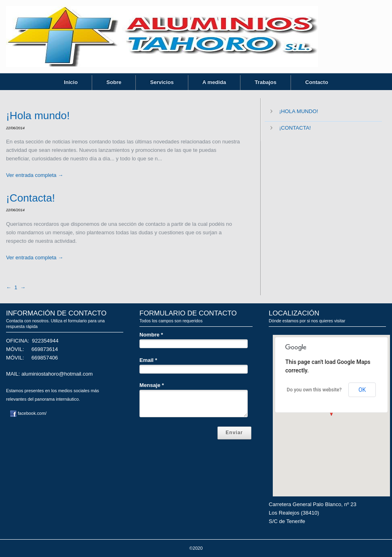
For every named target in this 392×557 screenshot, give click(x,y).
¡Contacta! (31, 198)
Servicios (162, 82)
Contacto (317, 82)
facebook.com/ (28, 413)
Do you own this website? (314, 390)
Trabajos (266, 82)
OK (362, 390)
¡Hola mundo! (38, 116)
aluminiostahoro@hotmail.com (57, 374)
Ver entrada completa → (35, 175)
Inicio (71, 82)
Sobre (114, 82)
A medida (214, 82)
